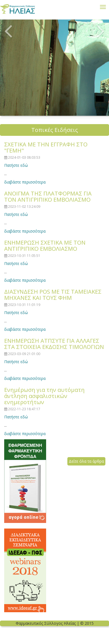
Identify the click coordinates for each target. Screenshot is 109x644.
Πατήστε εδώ (17, 165)
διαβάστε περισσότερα (25, 182)
